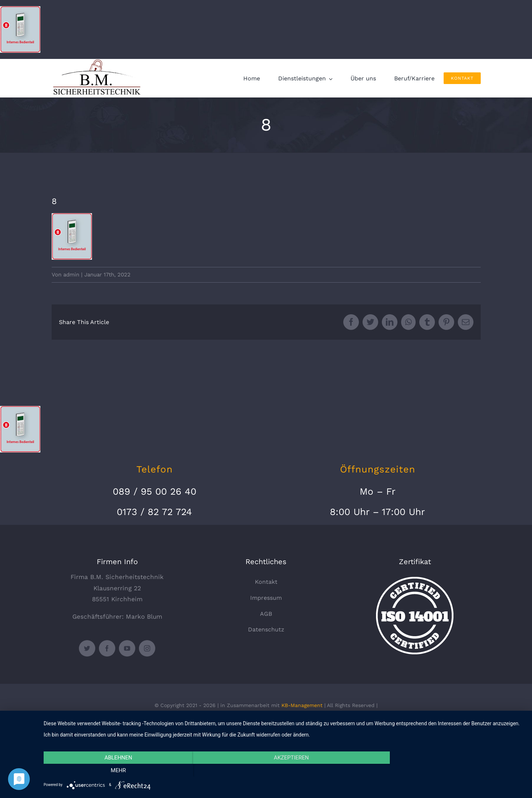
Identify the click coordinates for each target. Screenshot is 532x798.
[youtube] (127, 648)
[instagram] (147, 648)
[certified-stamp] (415, 580)
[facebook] (107, 648)
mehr (453, 770)
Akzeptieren (284, 770)
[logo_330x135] (99, 62)
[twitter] (87, 648)
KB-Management (302, 705)
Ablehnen (116, 770)
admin (71, 275)
